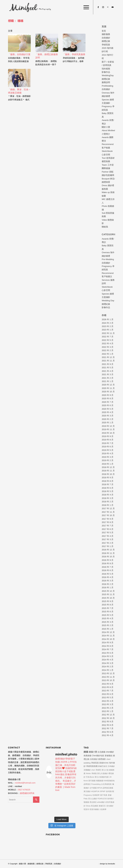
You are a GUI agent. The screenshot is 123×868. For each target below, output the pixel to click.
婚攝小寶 (93, 752)
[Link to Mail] (113, 7)
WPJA (100, 788)
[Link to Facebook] (98, 7)
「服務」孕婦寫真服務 (74, 54)
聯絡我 (105, 227)
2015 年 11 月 (108, 594)
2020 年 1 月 (108, 423)
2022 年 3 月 (108, 347)
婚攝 (86, 752)
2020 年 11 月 (108, 388)
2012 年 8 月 (108, 725)
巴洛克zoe (90, 777)
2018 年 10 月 (108, 474)
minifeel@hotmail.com (25, 783)
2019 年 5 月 (108, 450)
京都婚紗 (87, 770)
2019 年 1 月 (108, 464)
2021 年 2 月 (108, 378)
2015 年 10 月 (108, 598)
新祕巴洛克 (103, 766)
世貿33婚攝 (94, 809)
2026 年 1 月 (108, 319)
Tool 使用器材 (108, 158)
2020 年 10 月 (108, 392)
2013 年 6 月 (108, 694)
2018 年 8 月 (108, 481)
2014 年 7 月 (108, 649)
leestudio (111, 864)
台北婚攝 (101, 752)
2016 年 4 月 (108, 577)
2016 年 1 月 (108, 588)
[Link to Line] (108, 7)
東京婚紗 (87, 791)
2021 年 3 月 (108, 374)
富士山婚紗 (93, 799)
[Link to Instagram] (103, 7)
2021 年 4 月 (108, 371)
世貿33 (86, 809)
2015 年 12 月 (108, 591)
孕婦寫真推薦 (92, 766)
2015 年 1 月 (108, 629)
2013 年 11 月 (108, 677)
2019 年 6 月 (108, 447)
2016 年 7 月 (108, 567)
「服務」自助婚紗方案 (19, 54)
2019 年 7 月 (108, 443)
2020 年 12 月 (108, 385)
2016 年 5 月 (108, 574)
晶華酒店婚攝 (108, 788)
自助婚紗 (106, 38)
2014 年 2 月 (108, 667)
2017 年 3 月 (108, 539)
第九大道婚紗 (102, 773)
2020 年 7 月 (108, 402)
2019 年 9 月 (108, 436)
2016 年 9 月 (108, 560)
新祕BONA (104, 763)
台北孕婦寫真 (106, 784)
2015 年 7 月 (108, 608)
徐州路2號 (110, 791)
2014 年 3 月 (108, 663)
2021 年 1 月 (108, 381)
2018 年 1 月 (108, 505)
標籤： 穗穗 (16, 21)
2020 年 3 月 (108, 416)
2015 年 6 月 (108, 612)
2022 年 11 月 (108, 333)
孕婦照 (98, 770)
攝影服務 (106, 34)
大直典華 (103, 809)
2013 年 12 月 (108, 673)
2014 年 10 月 (108, 639)
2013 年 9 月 (108, 684)
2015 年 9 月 (108, 601)
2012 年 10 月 (108, 718)
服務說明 (106, 82)
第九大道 (105, 770)
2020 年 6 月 (108, 405)
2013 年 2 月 (108, 708)
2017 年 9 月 (108, 519)
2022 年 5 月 (108, 340)
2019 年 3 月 (108, 457)
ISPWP (103, 791)
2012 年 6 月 (108, 732)
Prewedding (96, 784)
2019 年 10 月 (108, 433)
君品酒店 (93, 802)
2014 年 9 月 (108, 643)
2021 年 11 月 (108, 361)
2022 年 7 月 (108, 337)
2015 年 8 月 (108, 605)
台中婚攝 (93, 788)
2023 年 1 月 (108, 330)
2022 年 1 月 (108, 354)
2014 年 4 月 (108, 660)
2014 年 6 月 (108, 653)
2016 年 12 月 (108, 550)
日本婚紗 (111, 766)
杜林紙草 (96, 795)
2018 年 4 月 (108, 495)
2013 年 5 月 (108, 697)
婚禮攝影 (102, 759)
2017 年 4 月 (108, 536)
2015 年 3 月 (108, 622)
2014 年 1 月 (108, 670)
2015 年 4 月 (108, 618)
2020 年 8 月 (108, 398)
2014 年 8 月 (108, 646)
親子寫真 (104, 795)
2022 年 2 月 (108, 350)
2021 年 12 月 (108, 357)
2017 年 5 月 (108, 533)
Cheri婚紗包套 (98, 756)
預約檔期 (106, 69)
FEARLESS (102, 799)
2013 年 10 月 (108, 680)
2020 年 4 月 (108, 412)
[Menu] (85, 7)
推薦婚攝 (87, 756)
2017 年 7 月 (108, 526)
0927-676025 (24, 790)
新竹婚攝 (92, 781)
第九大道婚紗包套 (102, 777)
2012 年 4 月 (108, 735)
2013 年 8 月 (108, 687)
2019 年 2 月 (108, 460)
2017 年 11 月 (108, 512)
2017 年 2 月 (108, 543)
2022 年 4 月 (108, 343)
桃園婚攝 (100, 781)
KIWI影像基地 (109, 781)
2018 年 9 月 (108, 478)
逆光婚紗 (110, 806)
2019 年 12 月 (108, 426)
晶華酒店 (87, 784)
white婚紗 (101, 802)
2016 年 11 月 (108, 553)
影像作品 (106, 72)
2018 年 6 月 (108, 488)
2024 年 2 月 (108, 323)
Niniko (88, 773)
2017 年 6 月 (108, 529)
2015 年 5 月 (108, 615)
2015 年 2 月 (108, 625)
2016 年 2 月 (108, 584)
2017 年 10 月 (108, 515)
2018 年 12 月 (108, 467)
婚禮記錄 (106, 41)
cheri (93, 770)
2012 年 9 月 (108, 722)
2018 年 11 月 (108, 471)
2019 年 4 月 (108, 453)
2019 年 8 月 (108, 440)
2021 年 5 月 (108, 368)
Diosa (88, 806)
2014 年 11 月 (108, 636)
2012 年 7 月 (108, 728)
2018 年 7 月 (108, 484)
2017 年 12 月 (108, 508)
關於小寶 (106, 127)
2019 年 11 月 (108, 429)
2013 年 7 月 (108, 691)
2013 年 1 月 (108, 711)
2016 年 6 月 (108, 570)
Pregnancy (88, 795)
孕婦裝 (94, 773)
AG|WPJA (95, 791)
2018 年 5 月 (108, 491)
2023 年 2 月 (108, 326)
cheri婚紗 (110, 752)
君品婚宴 (94, 806)
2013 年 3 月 (108, 704)
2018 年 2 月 (108, 502)
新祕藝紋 (109, 756)
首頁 (104, 31)
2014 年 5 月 (108, 656)
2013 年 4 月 (108, 701)
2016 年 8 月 (108, 563)
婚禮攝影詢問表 (27, 793)
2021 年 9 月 (108, 364)
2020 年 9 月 (108, 395)
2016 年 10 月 (108, 557)
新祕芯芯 (102, 806)
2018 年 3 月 (108, 498)
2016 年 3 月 (108, 581)
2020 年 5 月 (108, 409)
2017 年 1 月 (108, 546)
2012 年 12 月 (108, 715)
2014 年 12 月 (108, 632)
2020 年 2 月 (108, 419)
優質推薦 (106, 161)
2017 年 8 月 (108, 522)
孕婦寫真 (106, 45)
